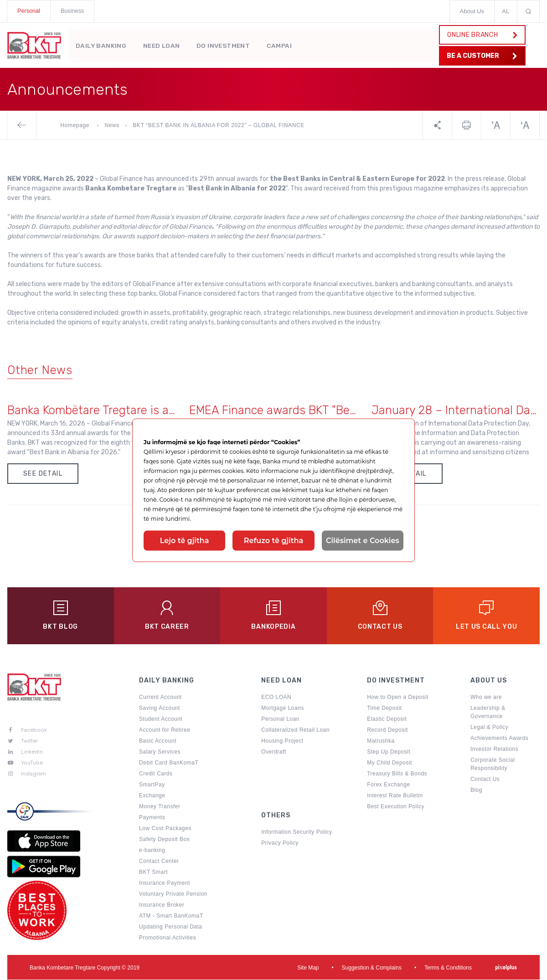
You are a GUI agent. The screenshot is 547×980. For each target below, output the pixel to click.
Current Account (160, 698)
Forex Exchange (388, 785)
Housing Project (282, 742)
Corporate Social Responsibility (493, 765)
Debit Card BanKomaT (169, 764)
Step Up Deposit (389, 753)
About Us (472, 11)
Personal (29, 11)
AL (506, 11)
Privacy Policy (280, 844)
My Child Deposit (390, 764)
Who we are (486, 698)
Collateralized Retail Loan (295, 731)
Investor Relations (494, 750)
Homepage (76, 125)
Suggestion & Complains (372, 968)
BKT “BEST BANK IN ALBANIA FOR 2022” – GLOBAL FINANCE (219, 125)
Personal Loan (280, 720)
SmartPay (152, 785)
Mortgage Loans (283, 709)
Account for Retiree (165, 731)
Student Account (161, 720)
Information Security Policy (297, 833)
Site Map (308, 968)
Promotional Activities (168, 939)
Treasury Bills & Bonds (397, 775)
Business (73, 11)
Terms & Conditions (448, 968)
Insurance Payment (165, 884)
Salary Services (160, 753)
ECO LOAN (276, 698)
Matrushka (381, 742)
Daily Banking (101, 44)
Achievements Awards (499, 739)
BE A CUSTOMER (481, 56)
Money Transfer (160, 807)
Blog (476, 791)
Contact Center (159, 862)
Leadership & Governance (488, 713)
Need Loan (164, 44)
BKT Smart (153, 873)
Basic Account (158, 742)
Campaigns (290, 44)
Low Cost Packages (165, 829)
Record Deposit (387, 731)
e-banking (152, 851)
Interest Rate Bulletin (395, 796)
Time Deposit (384, 709)
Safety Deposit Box (164, 840)
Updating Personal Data (170, 928)
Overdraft (274, 753)
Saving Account (160, 709)
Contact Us (485, 780)
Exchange (152, 796)
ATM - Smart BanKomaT (171, 917)
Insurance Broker (162, 906)
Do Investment (226, 44)
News (112, 125)
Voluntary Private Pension (173, 895)
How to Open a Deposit (398, 698)
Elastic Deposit (387, 720)
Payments (152, 818)
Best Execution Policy (396, 807)
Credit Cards (156, 775)
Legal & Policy (489, 728)
